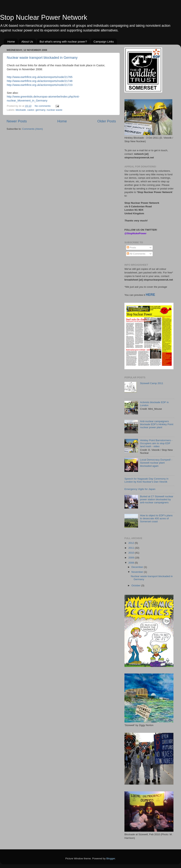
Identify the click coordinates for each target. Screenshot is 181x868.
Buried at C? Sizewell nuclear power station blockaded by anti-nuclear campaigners (156, 499)
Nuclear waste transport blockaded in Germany (42, 58)
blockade (21, 110)
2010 (132, 553)
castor (31, 110)
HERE (150, 295)
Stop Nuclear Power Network (44, 17)
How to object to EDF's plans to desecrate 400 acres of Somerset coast (156, 518)
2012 (132, 543)
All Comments (136, 254)
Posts (131, 248)
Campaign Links (104, 42)
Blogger (111, 858)
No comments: (43, 106)
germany (40, 110)
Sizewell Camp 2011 (151, 383)
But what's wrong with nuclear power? (63, 42)
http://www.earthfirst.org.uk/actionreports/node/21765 (40, 77)
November (138, 572)
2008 (132, 563)
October (136, 585)
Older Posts (107, 121)
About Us (27, 42)
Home (11, 42)
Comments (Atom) (33, 129)
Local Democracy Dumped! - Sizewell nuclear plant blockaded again (156, 463)
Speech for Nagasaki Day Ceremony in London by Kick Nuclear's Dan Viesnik (146, 480)
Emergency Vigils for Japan (140, 489)
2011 (132, 548)
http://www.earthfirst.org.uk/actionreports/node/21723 (40, 85)
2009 (132, 558)
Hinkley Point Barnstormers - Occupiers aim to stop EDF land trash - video (156, 443)
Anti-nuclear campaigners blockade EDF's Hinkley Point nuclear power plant (157, 424)
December (138, 567)
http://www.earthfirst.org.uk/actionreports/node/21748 (40, 81)
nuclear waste (54, 110)
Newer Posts (17, 121)
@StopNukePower (135, 233)
